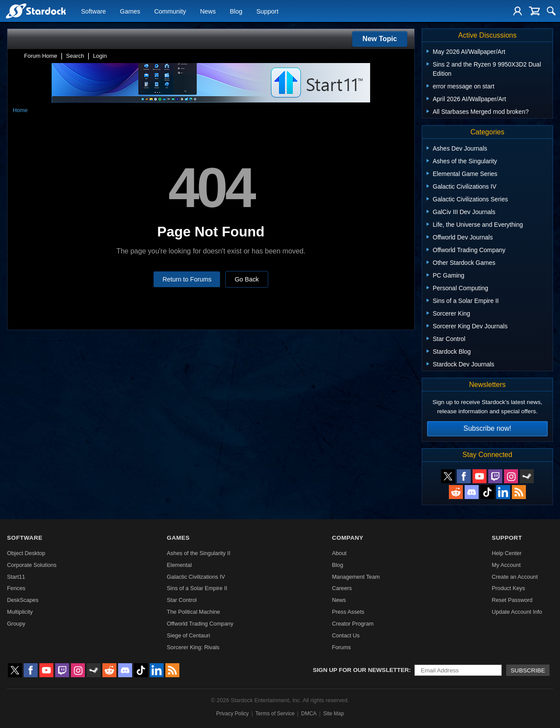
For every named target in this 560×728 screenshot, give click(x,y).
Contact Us (346, 635)
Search (75, 56)
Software (93, 11)
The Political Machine (193, 612)
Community (170, 11)
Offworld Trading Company (200, 624)
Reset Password (512, 600)
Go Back (247, 279)
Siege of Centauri (188, 635)
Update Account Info (517, 612)
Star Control (182, 600)
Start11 (16, 577)
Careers (342, 588)
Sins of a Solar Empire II (197, 588)
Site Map (334, 714)
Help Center (507, 553)
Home (20, 110)
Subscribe (528, 670)
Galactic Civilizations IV (196, 577)
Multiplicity (20, 612)
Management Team (356, 577)
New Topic (380, 39)
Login (100, 56)
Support (267, 11)
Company (348, 538)
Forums (341, 647)
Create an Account (515, 577)
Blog (236, 11)
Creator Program (353, 624)
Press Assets (348, 612)
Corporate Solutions (32, 565)
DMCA (309, 714)
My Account (506, 565)
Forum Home (41, 56)
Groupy (16, 624)
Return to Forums (187, 279)
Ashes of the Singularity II (198, 553)
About (339, 553)
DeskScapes (23, 600)
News (208, 11)
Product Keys (508, 588)
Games (130, 11)
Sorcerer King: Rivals (193, 647)
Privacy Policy (233, 714)
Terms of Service (275, 714)
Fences (16, 588)
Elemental (179, 565)
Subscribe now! (487, 428)
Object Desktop (26, 553)
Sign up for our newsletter (361, 670)
